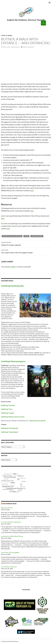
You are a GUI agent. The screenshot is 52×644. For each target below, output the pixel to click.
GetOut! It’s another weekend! (26, 244)
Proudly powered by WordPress (10, 641)
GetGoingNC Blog (10, 504)
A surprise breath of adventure (11, 522)
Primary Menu (49, 3)
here (32, 190)
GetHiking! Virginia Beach (10, 432)
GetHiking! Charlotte (8, 405)
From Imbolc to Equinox (9, 567)
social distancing (37, 236)
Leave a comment (28, 47)
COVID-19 (4, 35)
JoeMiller (16, 47)
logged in (14, 267)
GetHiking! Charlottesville (10, 428)
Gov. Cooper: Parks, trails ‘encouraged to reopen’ (26, 251)
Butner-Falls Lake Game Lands (12, 236)
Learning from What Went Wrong (12, 536)
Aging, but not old (7, 508)
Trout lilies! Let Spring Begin (10, 552)
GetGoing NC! (26, 14)
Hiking (10, 35)
